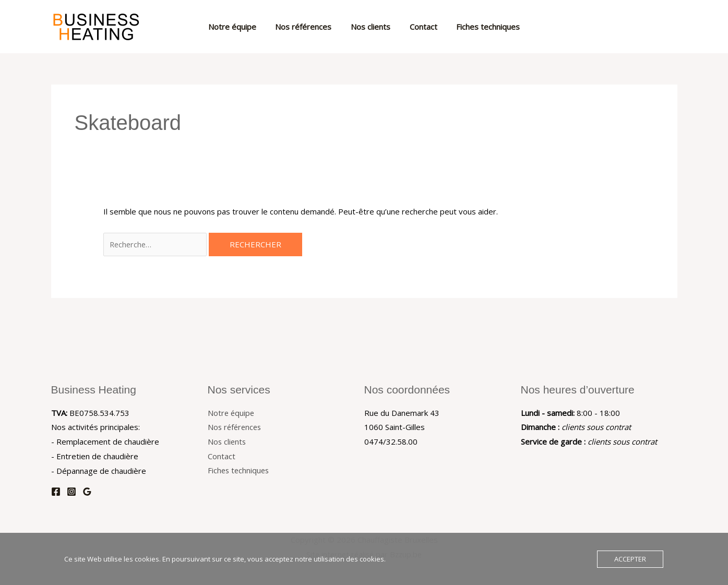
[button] (664, 27)
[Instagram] (71, 492)
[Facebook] (56, 492)
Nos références (307, 27)
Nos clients (371, 27)
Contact (420, 27)
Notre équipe (239, 27)
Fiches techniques (481, 27)
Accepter (630, 559)
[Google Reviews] (87, 492)
